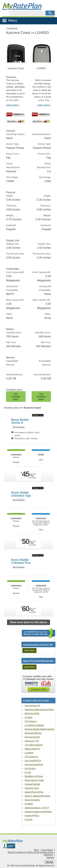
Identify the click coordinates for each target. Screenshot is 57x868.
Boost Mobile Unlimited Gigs (21, 494)
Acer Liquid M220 (33, 761)
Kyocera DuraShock (34, 765)
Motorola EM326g (33, 733)
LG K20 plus (30, 768)
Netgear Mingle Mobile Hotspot (39, 729)
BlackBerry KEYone (34, 776)
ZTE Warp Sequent (34, 745)
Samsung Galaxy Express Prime (39, 710)
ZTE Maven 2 (31, 721)
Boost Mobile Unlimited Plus (21, 561)
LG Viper (28, 717)
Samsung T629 (32, 788)
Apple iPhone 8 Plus (34, 792)
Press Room (47, 850)
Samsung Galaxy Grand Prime (38, 812)
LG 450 (28, 772)
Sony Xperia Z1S (32, 706)
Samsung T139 (32, 741)
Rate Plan (22, 6)
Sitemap (50, 857)
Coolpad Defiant (32, 784)
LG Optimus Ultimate (34, 725)
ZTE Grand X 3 (31, 757)
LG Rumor (29, 753)
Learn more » (13, 105)
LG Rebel (29, 804)
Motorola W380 (32, 713)
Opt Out (49, 862)
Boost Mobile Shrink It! (20, 421)
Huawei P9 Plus (32, 816)
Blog (36, 850)
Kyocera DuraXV (32, 737)
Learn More (29, 650)
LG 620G (28, 820)
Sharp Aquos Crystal (34, 780)
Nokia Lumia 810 (32, 749)
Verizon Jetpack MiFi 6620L (38, 796)
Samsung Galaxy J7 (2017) (37, 808)
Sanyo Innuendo (32, 800)
